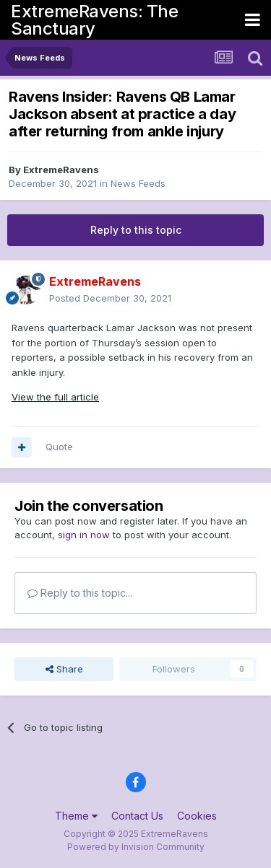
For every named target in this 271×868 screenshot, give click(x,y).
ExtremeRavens (61, 170)
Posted (110, 298)
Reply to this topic (136, 230)
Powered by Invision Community (136, 847)
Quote (59, 447)
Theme (76, 816)
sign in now (84, 535)
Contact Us (137, 816)
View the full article (55, 397)
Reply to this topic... (80, 593)
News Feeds (138, 183)
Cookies (197, 816)
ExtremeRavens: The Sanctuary (94, 20)
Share (64, 669)
